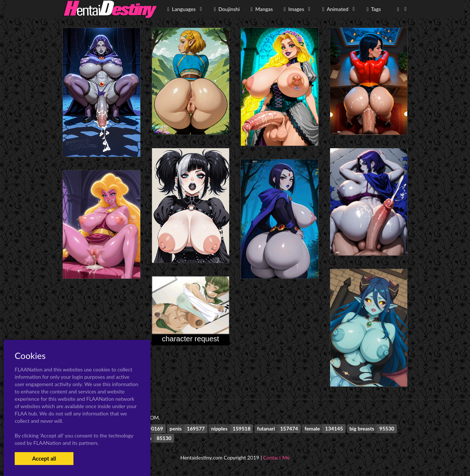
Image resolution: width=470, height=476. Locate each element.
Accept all (44, 458)
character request (191, 339)
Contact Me (276, 457)
